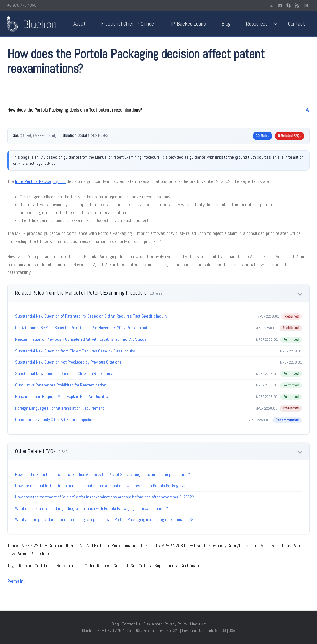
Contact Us (131, 624)
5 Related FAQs (290, 136)
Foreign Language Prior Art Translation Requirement (60, 408)
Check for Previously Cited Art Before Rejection (55, 420)
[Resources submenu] (275, 24)
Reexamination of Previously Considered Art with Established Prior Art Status (81, 339)
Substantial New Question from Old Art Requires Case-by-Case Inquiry (75, 351)
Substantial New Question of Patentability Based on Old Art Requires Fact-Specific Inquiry (91, 316)
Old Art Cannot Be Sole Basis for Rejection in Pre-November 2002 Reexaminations (85, 328)
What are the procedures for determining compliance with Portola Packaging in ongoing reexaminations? (104, 519)
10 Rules (263, 136)
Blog (115, 624)
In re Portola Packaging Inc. (40, 181)
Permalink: (17, 581)
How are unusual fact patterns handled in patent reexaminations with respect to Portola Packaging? (100, 486)
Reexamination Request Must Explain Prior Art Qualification (65, 396)
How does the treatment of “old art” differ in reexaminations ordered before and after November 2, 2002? (105, 497)
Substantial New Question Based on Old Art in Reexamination (67, 373)
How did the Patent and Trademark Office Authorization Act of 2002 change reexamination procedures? (103, 474)
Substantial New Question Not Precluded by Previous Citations (68, 362)
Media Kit (198, 624)
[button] (158, 110)
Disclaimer (152, 624)
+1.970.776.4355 (22, 5)
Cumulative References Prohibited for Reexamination (61, 385)
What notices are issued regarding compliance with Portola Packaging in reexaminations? (92, 508)
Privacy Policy (176, 624)
